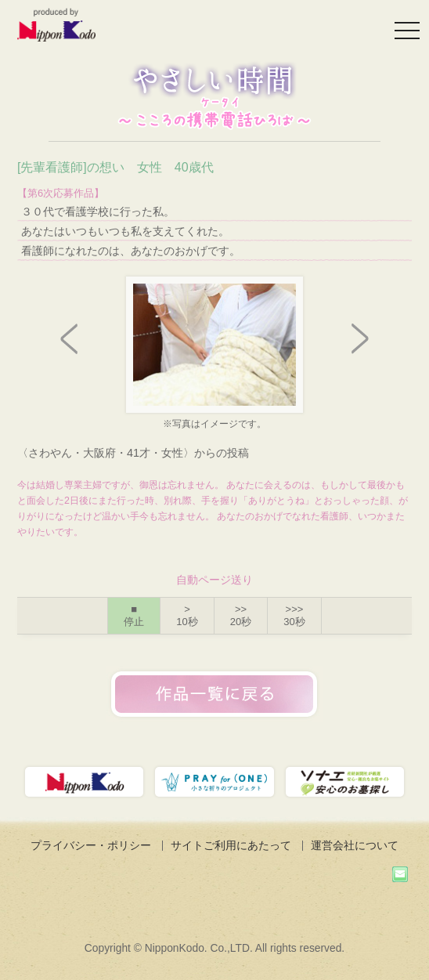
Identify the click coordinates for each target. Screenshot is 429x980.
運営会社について (355, 845)
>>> (294, 615)
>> (241, 615)
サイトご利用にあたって (231, 845)
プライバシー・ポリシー (91, 845)
